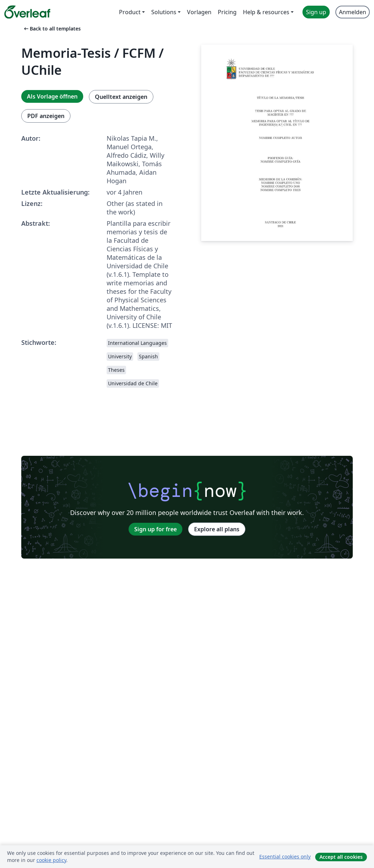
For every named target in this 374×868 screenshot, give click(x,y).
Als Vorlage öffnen (52, 96)
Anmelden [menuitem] (353, 12)
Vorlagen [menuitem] (199, 12)
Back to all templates (52, 29)
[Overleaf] (27, 12)
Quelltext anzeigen (121, 97)
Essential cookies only (285, 856)
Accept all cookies (341, 857)
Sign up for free (155, 529)
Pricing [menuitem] (227, 12)
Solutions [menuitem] (164, 12)
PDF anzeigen (46, 116)
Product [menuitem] (130, 12)
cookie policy (51, 860)
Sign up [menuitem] (316, 12)
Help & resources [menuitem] (266, 12)
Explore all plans (217, 529)
